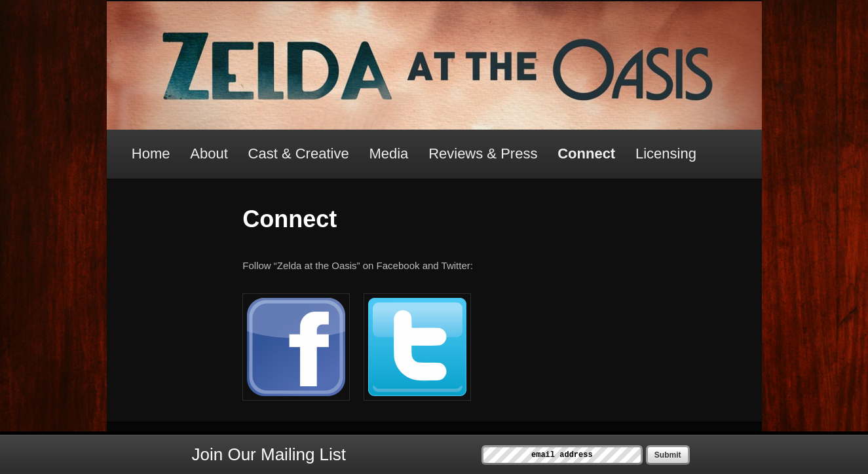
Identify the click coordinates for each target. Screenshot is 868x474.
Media (388, 154)
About (209, 154)
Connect (586, 154)
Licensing (666, 154)
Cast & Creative (299, 154)
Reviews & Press (483, 154)
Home (151, 154)
